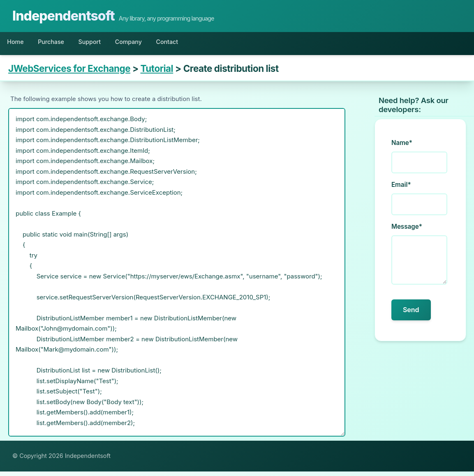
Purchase (63, 44)
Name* (402, 148)
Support (110, 44)
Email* (401, 190)
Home (19, 44)
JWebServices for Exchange (69, 73)
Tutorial (157, 73)
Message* (407, 231)
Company (157, 44)
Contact (205, 44)
